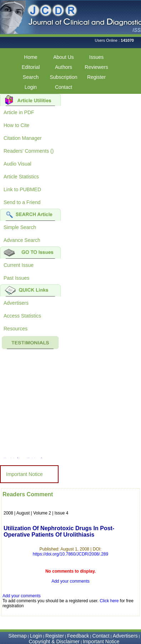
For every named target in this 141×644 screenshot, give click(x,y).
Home (31, 57)
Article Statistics (21, 177)
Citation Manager (23, 138)
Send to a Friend (22, 202)
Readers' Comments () (29, 151)
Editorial (31, 67)
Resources (16, 329)
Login (31, 87)
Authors (64, 67)
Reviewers (96, 67)
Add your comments (70, 581)
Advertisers (16, 303)
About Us (64, 57)
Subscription (63, 77)
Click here (109, 601)
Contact (64, 87)
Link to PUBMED (22, 189)
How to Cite (16, 125)
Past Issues (16, 278)
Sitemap (17, 636)
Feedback (78, 636)
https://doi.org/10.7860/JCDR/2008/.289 (70, 554)
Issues (96, 57)
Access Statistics (22, 316)
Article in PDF (19, 112)
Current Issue (19, 265)
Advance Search (22, 240)
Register (96, 77)
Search (31, 77)
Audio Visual (17, 164)
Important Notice (24, 474)
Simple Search (20, 227)
